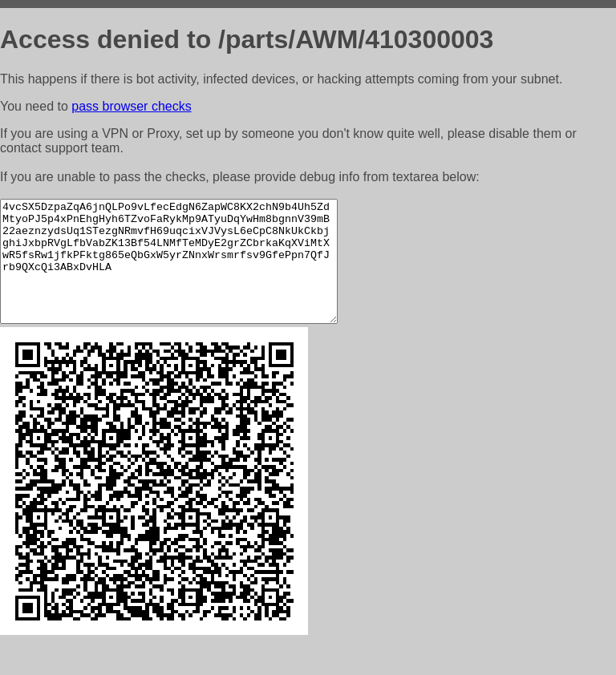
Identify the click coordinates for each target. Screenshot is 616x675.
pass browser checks (131, 106)
